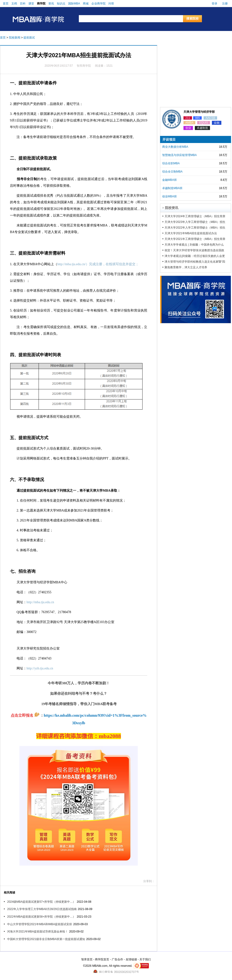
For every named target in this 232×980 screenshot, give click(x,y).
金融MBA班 (170, 180)
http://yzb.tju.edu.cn (40, 668)
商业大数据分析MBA (175, 147)
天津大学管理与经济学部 (199, 112)
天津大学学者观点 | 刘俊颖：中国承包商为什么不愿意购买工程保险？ (194, 245)
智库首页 (87, 959)
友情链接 (131, 959)
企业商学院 (98, 4)
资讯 (51, 4)
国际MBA (74, 4)
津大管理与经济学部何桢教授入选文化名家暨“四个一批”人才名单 (195, 262)
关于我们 (145, 959)
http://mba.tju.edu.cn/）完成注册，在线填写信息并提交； (98, 264)
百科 (23, 4)
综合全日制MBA (172, 172)
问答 (111, 4)
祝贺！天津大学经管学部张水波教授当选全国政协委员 (194, 250)
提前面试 (29, 38)
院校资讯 (172, 208)
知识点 (61, 4)
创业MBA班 (170, 196)
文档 (14, 4)
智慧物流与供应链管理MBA (179, 155)
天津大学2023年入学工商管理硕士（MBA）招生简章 (195, 222)
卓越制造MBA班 (172, 188)
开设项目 (169, 139)
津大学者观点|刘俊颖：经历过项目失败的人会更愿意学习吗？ (195, 256)
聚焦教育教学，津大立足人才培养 (186, 267)
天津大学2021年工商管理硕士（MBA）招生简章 (195, 239)
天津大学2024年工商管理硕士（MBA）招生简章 (195, 216)
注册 (225, 4)
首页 (6, 4)
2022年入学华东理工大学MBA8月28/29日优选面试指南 (42, 909)
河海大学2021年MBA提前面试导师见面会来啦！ (38, 932)
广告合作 (117, 959)
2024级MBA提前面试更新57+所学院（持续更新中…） (41, 902)
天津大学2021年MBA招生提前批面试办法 (191, 233)
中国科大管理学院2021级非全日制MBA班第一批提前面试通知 (46, 939)
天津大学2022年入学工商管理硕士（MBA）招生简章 (195, 228)
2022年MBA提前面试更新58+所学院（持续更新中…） (41, 917)
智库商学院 (84, 66)
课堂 (31, 4)
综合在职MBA (171, 163)
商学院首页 (102, 959)
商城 (86, 4)
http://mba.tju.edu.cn (40, 602)
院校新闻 (15, 38)
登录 (214, 4)
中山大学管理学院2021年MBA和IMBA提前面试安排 (40, 924)
